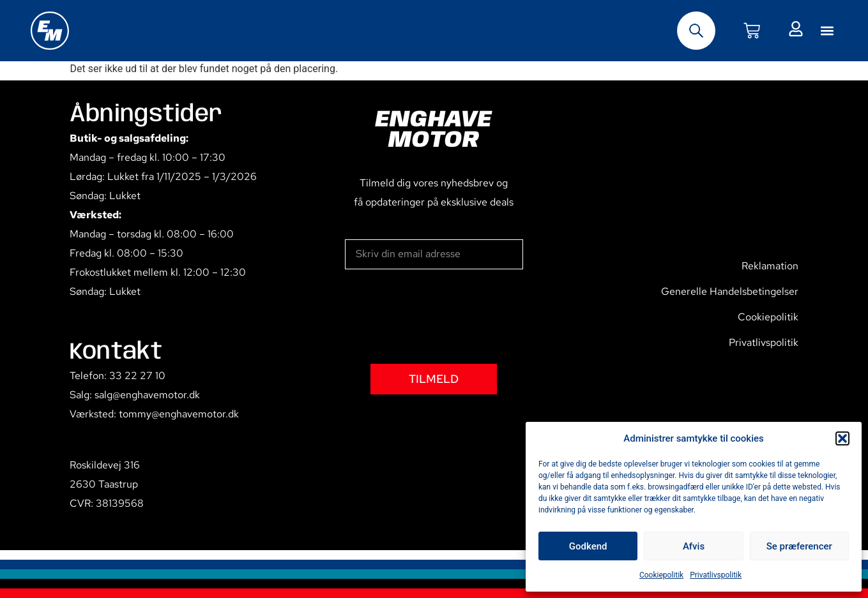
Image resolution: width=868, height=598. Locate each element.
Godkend (588, 546)
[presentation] (442, 317)
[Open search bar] (696, 31)
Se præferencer (799, 546)
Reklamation (770, 266)
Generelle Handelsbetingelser (730, 291)
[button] (842, 438)
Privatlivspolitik (716, 575)
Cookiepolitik (661, 575)
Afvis (694, 546)
